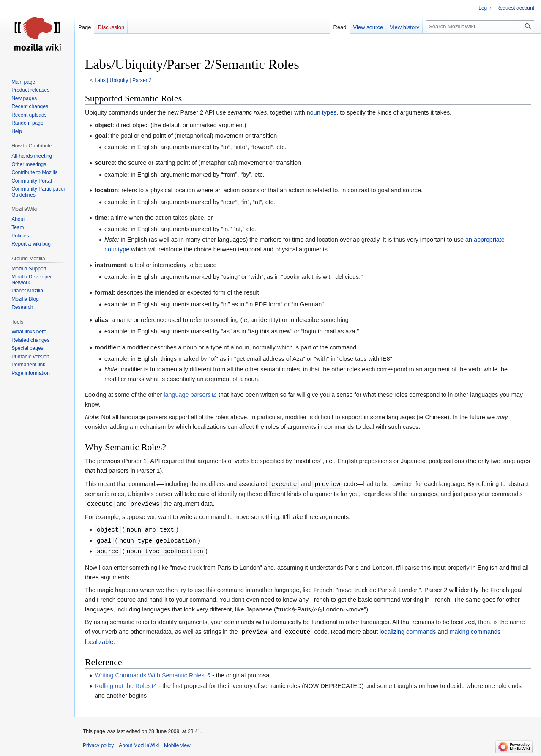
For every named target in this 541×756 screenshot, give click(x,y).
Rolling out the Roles (123, 686)
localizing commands (408, 632)
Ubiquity (119, 80)
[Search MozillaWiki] (480, 26)
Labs (100, 80)
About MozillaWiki (139, 745)
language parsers (187, 395)
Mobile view (177, 745)
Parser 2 (142, 80)
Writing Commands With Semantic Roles (150, 675)
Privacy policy (98, 745)
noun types (322, 112)
